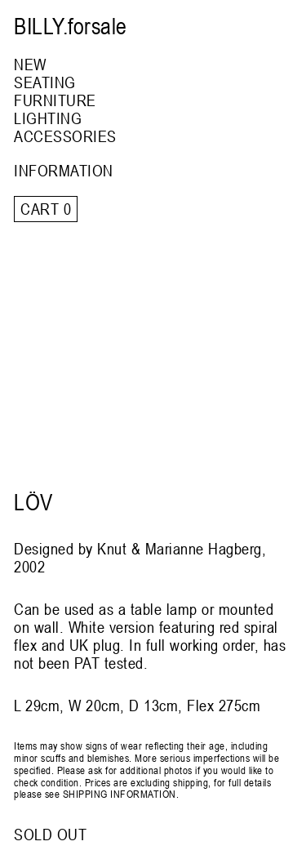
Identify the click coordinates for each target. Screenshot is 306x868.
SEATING (45, 82)
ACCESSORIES (65, 136)
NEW (30, 64)
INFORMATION (64, 170)
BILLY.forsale (71, 26)
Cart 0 (46, 209)
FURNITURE (55, 100)
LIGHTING (48, 118)
